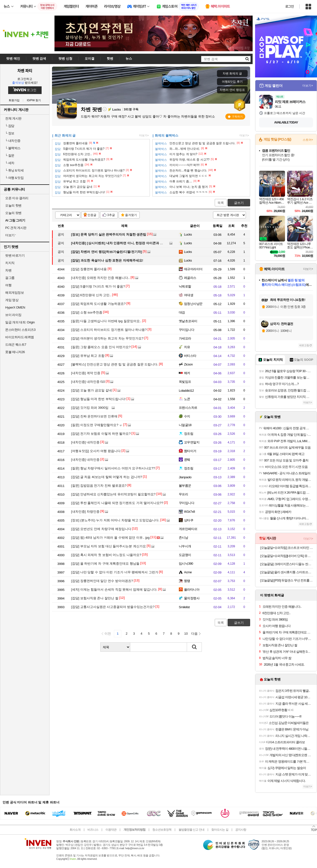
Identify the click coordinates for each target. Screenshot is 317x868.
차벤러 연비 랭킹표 (232, 90)
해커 (187, 373)
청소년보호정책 (162, 830)
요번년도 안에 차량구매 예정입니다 (101, 529)
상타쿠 (189, 520)
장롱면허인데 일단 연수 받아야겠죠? (102, 581)
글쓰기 (239, 203)
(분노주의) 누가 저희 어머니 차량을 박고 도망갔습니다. (115, 520)
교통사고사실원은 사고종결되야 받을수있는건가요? (113, 607)
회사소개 (75, 830)
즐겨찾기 (131, 215)
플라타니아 (192, 590)
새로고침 (304, 345)
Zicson (188, 364)
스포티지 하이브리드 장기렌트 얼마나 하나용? (109, 330)
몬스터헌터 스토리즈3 (20, 330)
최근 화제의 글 (65, 135)
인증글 (92, 215)
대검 (182, 312)
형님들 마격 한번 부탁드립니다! (98, 399)
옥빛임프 (185, 382)
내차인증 (13, 141)
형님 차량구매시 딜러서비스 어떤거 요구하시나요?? (113, 468)
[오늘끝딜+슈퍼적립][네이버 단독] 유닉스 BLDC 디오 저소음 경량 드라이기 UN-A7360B (287, 556)
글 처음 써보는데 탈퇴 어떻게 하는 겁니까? (107, 477)
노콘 (187, 399)
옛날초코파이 (188, 321)
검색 (194, 647)
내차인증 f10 (88, 382)
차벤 (8, 270)
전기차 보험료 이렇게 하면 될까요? (101, 434)
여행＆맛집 (14, 178)
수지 (187, 416)
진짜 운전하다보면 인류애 (94, 416)
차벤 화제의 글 (232, 73)
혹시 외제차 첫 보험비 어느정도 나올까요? (106, 555)
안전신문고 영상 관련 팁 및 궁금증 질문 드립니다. (115, 364)
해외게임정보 (14, 293)
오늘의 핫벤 (13, 205)
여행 (8, 285)
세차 (10, 163)
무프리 (183, 494)
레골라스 (190, 278)
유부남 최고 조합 (88, 356)
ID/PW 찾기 (34, 100)
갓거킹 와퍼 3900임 (90, 408)
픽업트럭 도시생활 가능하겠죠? (98, 304)
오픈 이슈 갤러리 (17, 198)
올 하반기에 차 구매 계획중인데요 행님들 (105, 564)
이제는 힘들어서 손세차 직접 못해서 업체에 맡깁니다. (114, 590)
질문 (10, 156)
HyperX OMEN (15, 307)
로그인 (290, 6)
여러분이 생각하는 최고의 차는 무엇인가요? (107, 338)
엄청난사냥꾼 (193, 304)
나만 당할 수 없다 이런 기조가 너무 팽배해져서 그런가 (115, 572)
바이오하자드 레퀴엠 (20, 337)
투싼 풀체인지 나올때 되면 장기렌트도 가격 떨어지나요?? (117, 503)
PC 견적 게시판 (16, 228)
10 (186, 634)
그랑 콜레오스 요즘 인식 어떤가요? (101, 347)
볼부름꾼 (185, 486)
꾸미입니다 (186, 330)
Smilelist (184, 607)
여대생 (189, 295)
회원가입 (14, 100)
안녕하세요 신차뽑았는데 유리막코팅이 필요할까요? (113, 494)
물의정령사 (192, 598)
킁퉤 (187, 460)
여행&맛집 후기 (232, 82)
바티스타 (190, 356)
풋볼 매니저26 (15, 352)
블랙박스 (13, 148)
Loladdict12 (186, 391)
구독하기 (235, 117)
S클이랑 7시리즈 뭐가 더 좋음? (98, 286)
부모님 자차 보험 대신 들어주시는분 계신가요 (108, 546)
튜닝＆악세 (14, 170)
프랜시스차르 (188, 408)
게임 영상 (12, 300)
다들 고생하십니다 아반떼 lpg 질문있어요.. (106, 321)
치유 (187, 347)
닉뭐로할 (185, 286)
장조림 (189, 434)
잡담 (10, 126)
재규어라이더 (193, 269)
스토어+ (308, 140)
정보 (10, 133)
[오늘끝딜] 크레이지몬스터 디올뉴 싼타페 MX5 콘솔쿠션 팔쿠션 (287, 564)
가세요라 (185, 338)
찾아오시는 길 (220, 830)
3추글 (111, 215)
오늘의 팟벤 (13, 213)
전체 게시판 (13, 118)
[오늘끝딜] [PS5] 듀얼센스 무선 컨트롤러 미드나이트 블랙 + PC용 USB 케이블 (287, 580)
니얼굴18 (185, 425)
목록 (221, 203)
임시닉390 (186, 564)
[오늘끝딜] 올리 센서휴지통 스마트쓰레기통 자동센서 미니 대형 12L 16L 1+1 (287, 572)
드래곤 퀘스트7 (16, 345)
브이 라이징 (13, 315)
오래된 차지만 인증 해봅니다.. (100, 278)
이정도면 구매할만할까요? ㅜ (97, 425)
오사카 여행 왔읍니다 (96, 451)
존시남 (183, 538)
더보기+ (144, 135)
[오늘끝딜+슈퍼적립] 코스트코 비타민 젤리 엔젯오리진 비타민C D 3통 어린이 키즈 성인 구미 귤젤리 (287, 548)
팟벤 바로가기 (15, 255)
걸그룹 (10, 278)
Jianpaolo (185, 477)
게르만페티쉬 (188, 529)
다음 (194, 634)
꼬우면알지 (192, 442)
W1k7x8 (189, 512)
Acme (188, 572)
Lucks (188, 234)
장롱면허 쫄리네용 (89, 269)
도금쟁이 (185, 555)
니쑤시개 (185, 546)
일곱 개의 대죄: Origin (20, 322)
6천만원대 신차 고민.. (91, 295)
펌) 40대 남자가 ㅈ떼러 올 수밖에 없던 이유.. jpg (110, 538)
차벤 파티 (25, 71)
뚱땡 (187, 581)
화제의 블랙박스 (167, 135)
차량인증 (85, 512)
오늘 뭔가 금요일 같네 (92, 390)
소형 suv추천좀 (87, 312)
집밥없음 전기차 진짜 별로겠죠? (99, 486)
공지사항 (241, 830)
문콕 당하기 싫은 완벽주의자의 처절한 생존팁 (109, 234)
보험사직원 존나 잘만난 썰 (95, 598)
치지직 (10, 263)
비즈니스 (93, 830)
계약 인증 (86, 373)
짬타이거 (190, 451)
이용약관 (111, 830)
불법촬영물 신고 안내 (191, 830)
